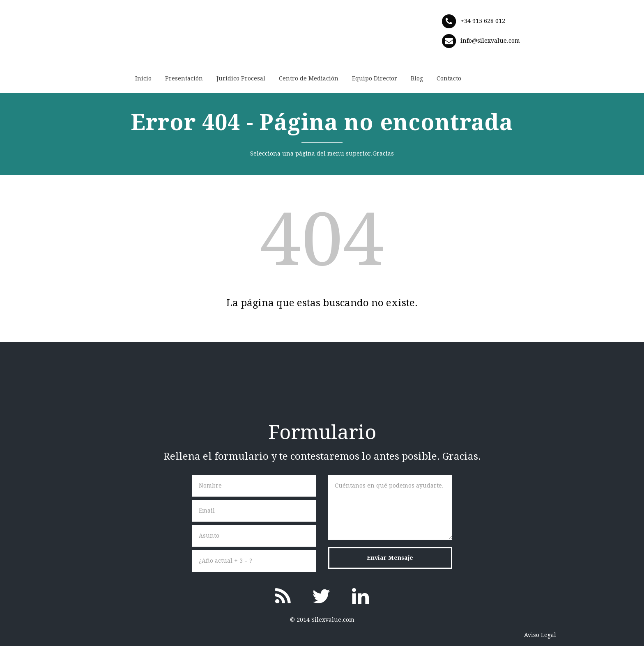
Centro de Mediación (309, 78)
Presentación (184, 78)
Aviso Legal (540, 635)
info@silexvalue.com (490, 41)
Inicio (143, 78)
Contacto (449, 78)
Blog (417, 78)
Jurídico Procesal (241, 78)
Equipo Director (375, 78)
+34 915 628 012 (483, 21)
